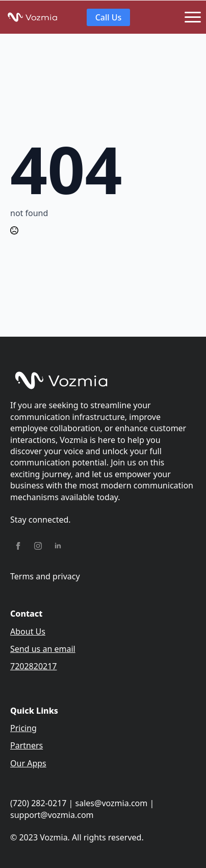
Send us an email (43, 649)
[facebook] (18, 546)
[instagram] (38, 546)
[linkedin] (58, 546)
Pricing (23, 728)
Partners (27, 745)
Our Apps (28, 763)
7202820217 (34, 666)
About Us (28, 631)
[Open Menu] (193, 17)
